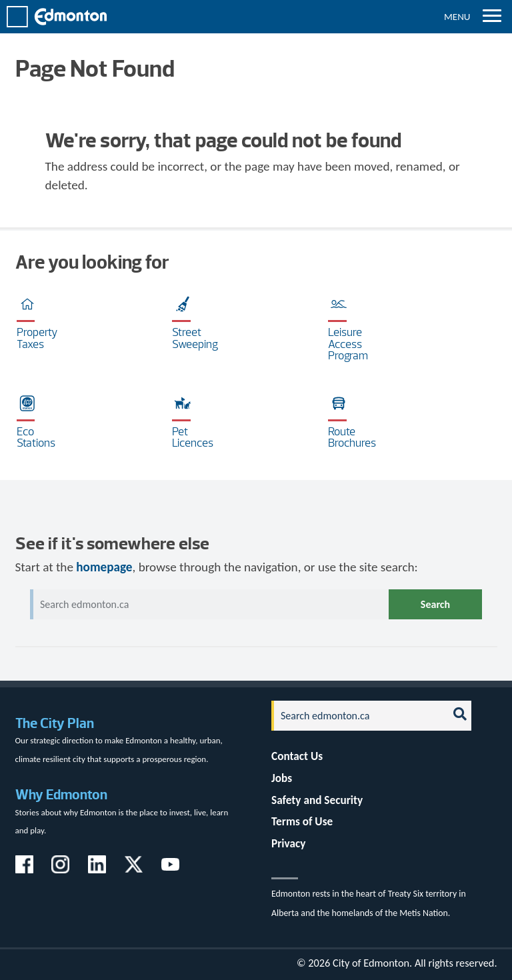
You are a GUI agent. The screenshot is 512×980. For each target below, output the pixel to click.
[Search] (356, 716)
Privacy (288, 844)
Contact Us (297, 756)
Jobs (282, 778)
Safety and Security (317, 800)
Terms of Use (302, 822)
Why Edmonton (61, 794)
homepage (104, 567)
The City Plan (55, 723)
